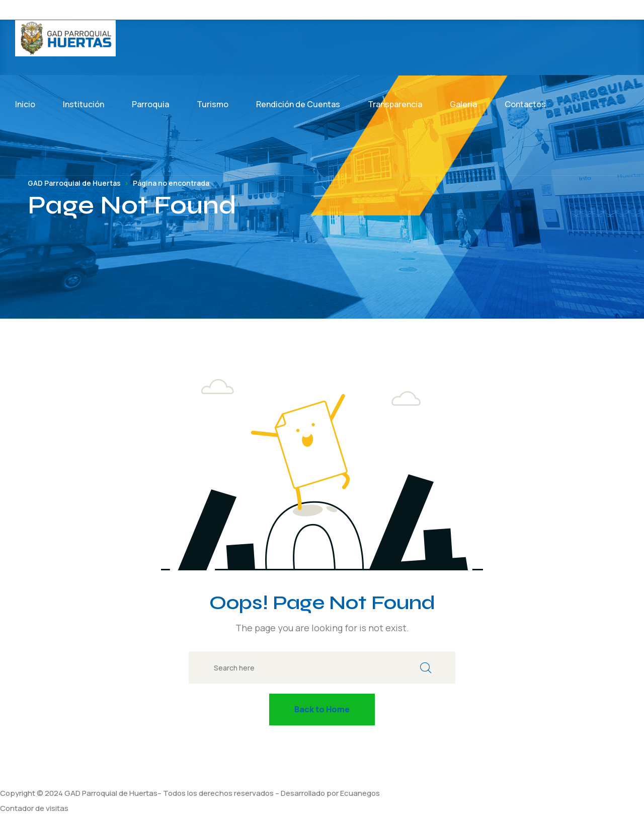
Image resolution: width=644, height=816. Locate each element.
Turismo (213, 104)
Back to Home (322, 709)
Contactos (525, 104)
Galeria (463, 104)
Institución (84, 104)
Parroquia (150, 104)
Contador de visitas (34, 808)
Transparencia (395, 104)
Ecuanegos (360, 793)
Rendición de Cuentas (298, 104)
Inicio (25, 104)
